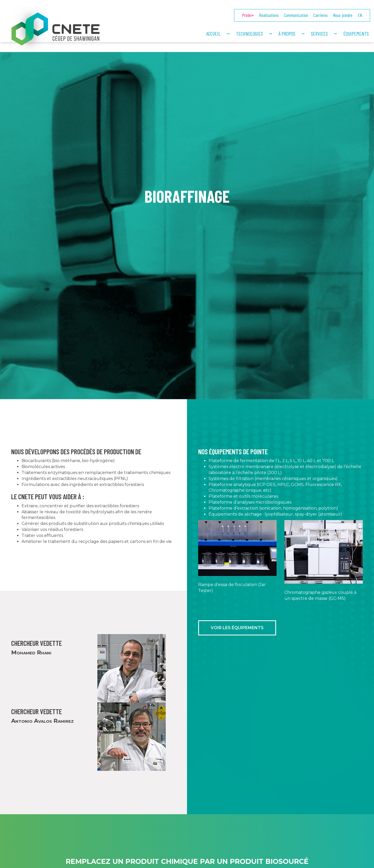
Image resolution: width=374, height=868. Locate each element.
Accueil (213, 34)
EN (360, 15)
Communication (296, 15)
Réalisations (269, 15)
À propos (287, 34)
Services (319, 34)
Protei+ (248, 15)
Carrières (320, 15)
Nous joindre (343, 15)
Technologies (249, 34)
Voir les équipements (237, 638)
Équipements (356, 34)
